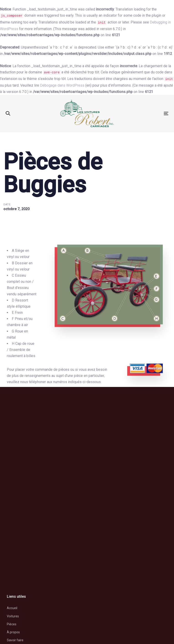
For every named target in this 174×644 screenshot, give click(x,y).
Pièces (12, 624)
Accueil (12, 608)
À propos (13, 632)
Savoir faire (15, 640)
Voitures (13, 616)
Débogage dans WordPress (62, 85)
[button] (8, 113)
